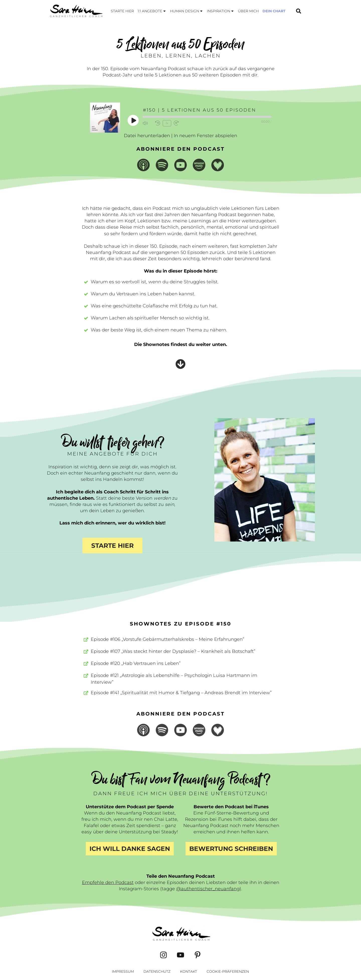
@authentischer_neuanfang (208, 889)
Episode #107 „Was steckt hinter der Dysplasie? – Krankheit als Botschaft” (173, 651)
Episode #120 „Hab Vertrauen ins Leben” (136, 663)
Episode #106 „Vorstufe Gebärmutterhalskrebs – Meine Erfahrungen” (167, 639)
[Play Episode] (133, 120)
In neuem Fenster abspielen (205, 136)
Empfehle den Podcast (108, 882)
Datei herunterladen (147, 136)
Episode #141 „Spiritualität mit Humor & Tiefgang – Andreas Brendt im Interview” (181, 693)
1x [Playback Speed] (167, 123)
